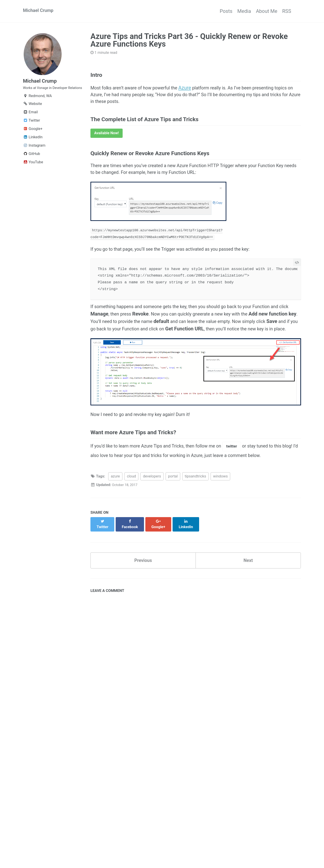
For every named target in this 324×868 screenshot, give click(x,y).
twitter (246, 475)
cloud (131, 506)
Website (32, 112)
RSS (287, 11)
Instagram (34, 154)
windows (220, 506)
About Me (262, 11)
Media (234, 11)
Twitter (31, 129)
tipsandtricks (195, 506)
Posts (211, 11)
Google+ (33, 137)
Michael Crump (40, 11)
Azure (194, 90)
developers (152, 506)
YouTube (33, 171)
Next (248, 586)
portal (173, 506)
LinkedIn (33, 146)
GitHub (31, 162)
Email (30, 121)
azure (115, 506)
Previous (143, 586)
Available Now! (107, 140)
